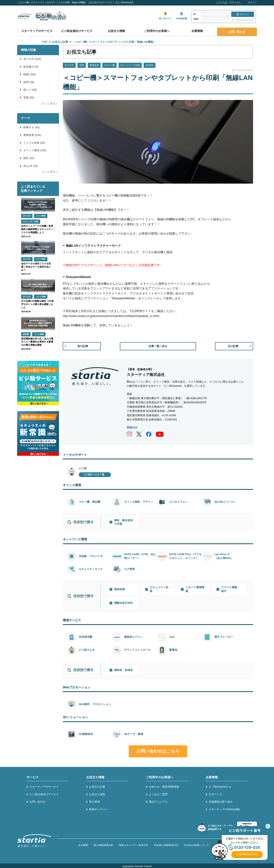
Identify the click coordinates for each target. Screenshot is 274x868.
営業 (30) (29, 98)
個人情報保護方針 (104, 845)
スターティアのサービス (37, 31)
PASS (196, 19)
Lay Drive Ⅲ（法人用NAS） (224, 556)
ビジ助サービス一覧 (94, 475)
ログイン (252, 2)
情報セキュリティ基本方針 (134, 845)
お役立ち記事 (60, 42)
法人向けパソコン (225, 502)
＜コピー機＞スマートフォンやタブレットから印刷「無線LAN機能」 (114, 42)
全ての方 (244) (32, 59)
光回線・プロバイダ (91, 556)
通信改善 (119, 589)
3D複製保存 (86, 734)
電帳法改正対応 (123, 603)
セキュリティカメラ (91, 569)
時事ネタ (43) (31, 127)
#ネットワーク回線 (130, 65)
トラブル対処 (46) (34, 143)
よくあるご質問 (158, 794)
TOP (45, 42)
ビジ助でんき (87, 650)
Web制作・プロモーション (95, 704)
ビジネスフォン (178, 502)
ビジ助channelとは (220, 787)
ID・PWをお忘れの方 (243, 20)
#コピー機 (110, 65)
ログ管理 (129, 569)
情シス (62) (30, 90)
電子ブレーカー (224, 637)
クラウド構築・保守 (230, 589)
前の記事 (83, 346)
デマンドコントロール (137, 650)
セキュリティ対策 (159, 589)
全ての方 (69, 65)
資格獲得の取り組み (221, 802)
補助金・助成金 (123, 670)
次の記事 (233, 346)
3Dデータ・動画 (134, 734)
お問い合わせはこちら (158, 751)
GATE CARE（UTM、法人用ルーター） (140, 556)
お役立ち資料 (97, 794)
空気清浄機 (85, 637)
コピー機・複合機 (89, 502)
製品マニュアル (158, 802)
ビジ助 (83, 468)
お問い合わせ (237, 32)
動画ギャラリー (99, 809)
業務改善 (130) (32, 135)
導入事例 (95, 802)
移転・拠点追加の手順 (123, 522)
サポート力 (215, 794)
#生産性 (150, 65)
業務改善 (94, 65)
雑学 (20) (29, 158)
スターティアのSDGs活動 (224, 809)
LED (172, 637)
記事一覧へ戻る (158, 346)
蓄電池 (173, 650)
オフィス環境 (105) (35, 150)
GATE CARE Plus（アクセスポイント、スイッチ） (185, 556)
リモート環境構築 (195, 589)
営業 (82, 65)
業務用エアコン (133, 637)
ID (194, 14)
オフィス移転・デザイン (139, 502)
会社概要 (83, 845)
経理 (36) (29, 82)
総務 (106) (30, 74)
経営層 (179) (31, 67)
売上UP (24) (31, 166)
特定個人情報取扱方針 (166, 845)
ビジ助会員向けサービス (77, 31)
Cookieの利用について (196, 845)
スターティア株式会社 (146, 375)
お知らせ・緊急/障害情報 (164, 787)
